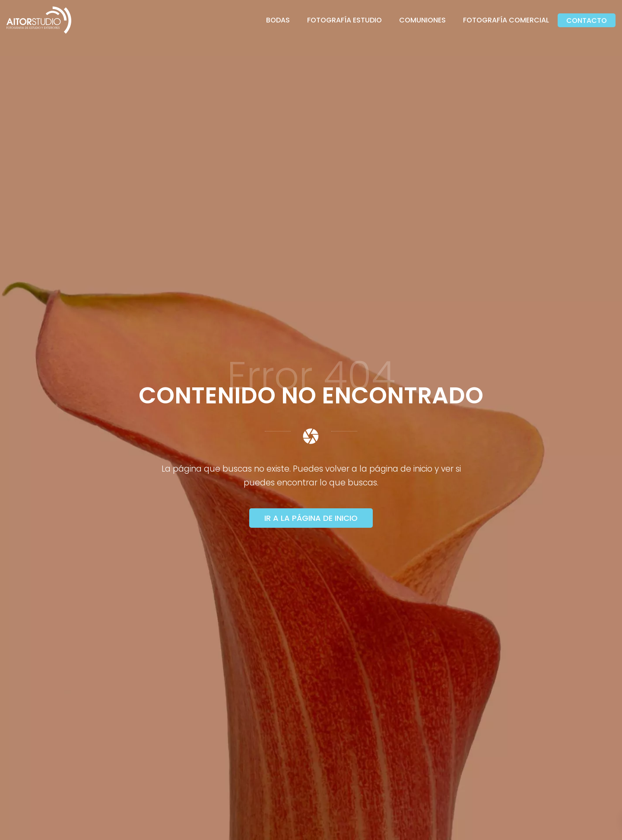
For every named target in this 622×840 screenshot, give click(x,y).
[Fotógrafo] (39, 20)
